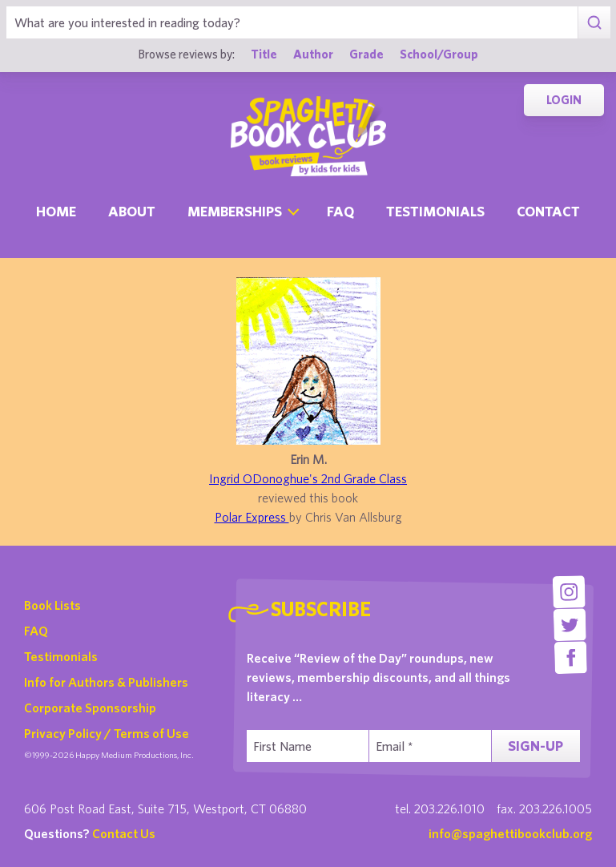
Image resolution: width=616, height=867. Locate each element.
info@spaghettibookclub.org (510, 833)
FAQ (36, 631)
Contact (548, 211)
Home (56, 211)
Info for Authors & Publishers (106, 682)
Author (313, 54)
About (132, 211)
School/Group (439, 54)
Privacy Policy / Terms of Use (107, 733)
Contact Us (124, 833)
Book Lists (52, 605)
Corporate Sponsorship (90, 708)
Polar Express (252, 517)
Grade (366, 54)
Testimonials (435, 211)
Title (264, 54)
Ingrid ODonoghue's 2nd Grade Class (308, 478)
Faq (340, 211)
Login (564, 100)
